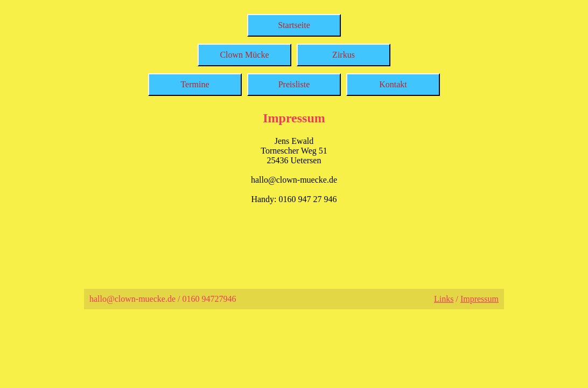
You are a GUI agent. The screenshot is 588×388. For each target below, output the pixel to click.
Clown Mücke (244, 55)
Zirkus (344, 55)
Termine (195, 84)
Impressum (479, 299)
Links (444, 299)
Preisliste (294, 84)
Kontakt (393, 84)
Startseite (294, 25)
